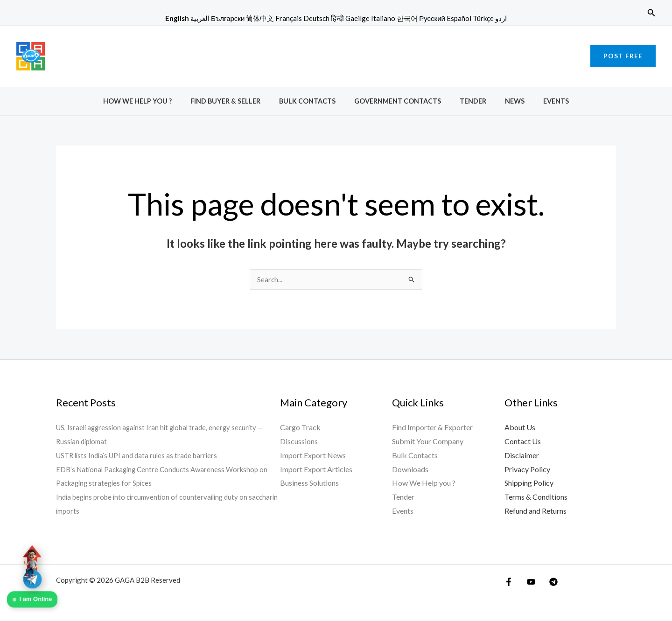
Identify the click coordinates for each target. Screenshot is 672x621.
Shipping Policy (529, 483)
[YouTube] (529, 582)
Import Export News (313, 456)
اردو (501, 18)
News (504, 101)
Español (459, 18)
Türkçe (483, 18)
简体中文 (260, 18)
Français (289, 18)
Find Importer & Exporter (432, 428)
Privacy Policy (527, 470)
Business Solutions (309, 483)
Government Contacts (398, 101)
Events (540, 101)
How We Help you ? (153, 101)
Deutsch (316, 18)
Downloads (410, 470)
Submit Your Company (428, 442)
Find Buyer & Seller (236, 101)
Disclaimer (522, 456)
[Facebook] (509, 582)
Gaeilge (357, 18)
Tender (468, 101)
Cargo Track (300, 428)
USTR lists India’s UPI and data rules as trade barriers (140, 456)
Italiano (383, 18)
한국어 (407, 18)
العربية (200, 18)
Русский (432, 18)
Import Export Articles (316, 470)
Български (228, 18)
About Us (520, 428)
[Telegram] (549, 582)
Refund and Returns (535, 511)
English (177, 18)
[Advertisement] (336, 54)
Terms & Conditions (536, 497)
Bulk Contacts (312, 101)
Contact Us (523, 442)
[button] (651, 13)
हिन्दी (337, 18)
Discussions (299, 442)
